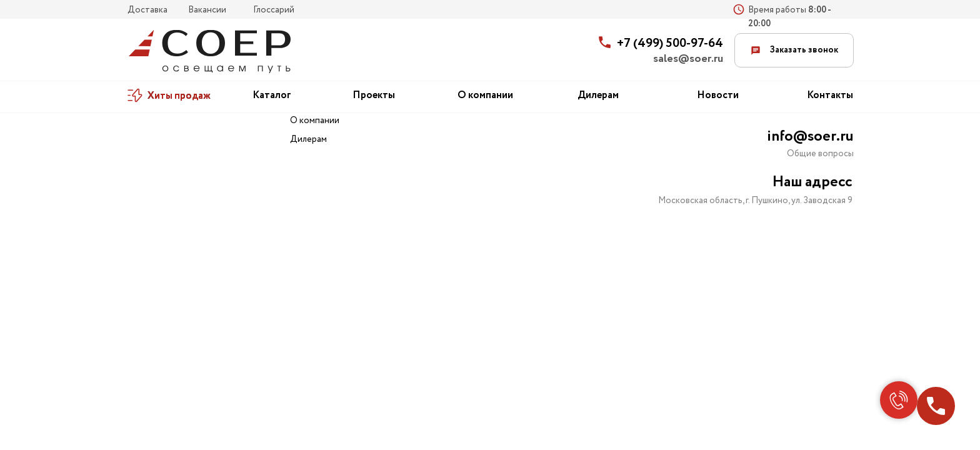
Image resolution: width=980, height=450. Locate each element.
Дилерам (598, 95)
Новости (718, 95)
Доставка (147, 10)
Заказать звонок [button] (794, 50)
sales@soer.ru (688, 59)
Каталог (272, 95)
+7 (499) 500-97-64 (670, 43)
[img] (210, 52)
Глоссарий (274, 10)
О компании (485, 95)
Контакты (830, 95)
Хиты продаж (179, 96)
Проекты (374, 95)
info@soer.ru (810, 137)
